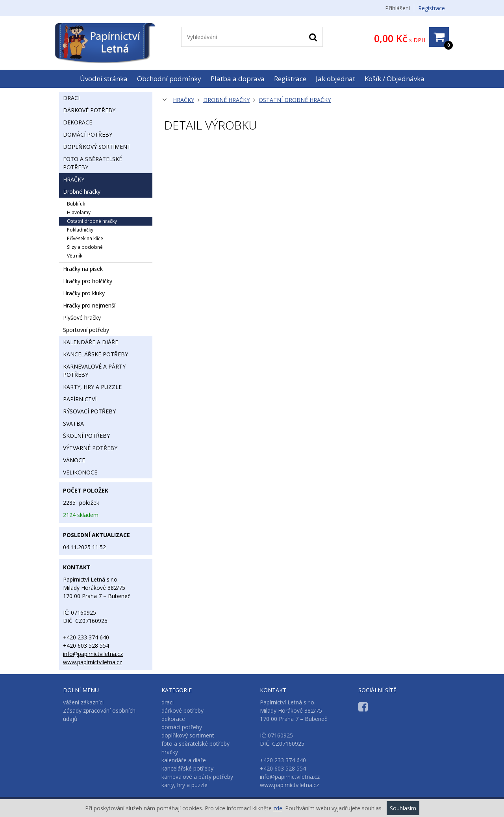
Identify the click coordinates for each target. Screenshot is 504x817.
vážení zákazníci (83, 702)
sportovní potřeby (86, 330)
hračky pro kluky (84, 293)
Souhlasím (403, 808)
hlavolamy (79, 212)
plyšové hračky (82, 318)
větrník (75, 256)
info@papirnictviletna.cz (93, 654)
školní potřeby (86, 436)
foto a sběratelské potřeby (93, 163)
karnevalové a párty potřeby (94, 371)
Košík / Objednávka (395, 79)
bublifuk (76, 204)
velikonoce (80, 472)
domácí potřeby (88, 134)
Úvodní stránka (104, 79)
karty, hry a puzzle (92, 387)
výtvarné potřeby (90, 448)
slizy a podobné (85, 247)
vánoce (74, 460)
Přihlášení (397, 8)
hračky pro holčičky (88, 281)
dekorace (78, 122)
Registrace (432, 8)
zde (278, 808)
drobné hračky (226, 100)
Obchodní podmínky (169, 79)
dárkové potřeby (89, 110)
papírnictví (80, 399)
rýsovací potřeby (89, 411)
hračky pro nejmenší (89, 305)
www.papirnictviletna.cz (93, 662)
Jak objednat (335, 79)
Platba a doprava (238, 79)
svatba (73, 423)
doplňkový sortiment (97, 147)
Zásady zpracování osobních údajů (99, 715)
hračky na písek (83, 269)
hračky (183, 100)
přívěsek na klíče (85, 238)
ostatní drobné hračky (295, 100)
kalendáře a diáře (91, 342)
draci (71, 98)
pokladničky (80, 230)
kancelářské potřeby (95, 354)
